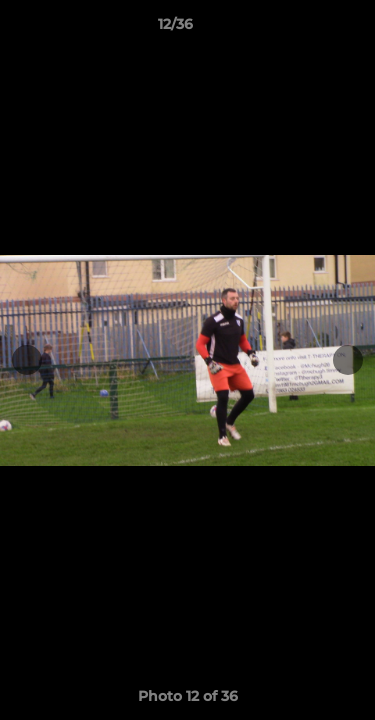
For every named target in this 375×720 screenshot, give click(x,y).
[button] (303, 29)
